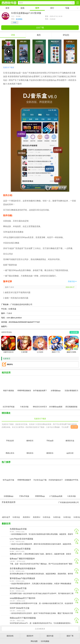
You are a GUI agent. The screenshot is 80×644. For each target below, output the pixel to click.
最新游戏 (10, 636)
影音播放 (19, 19)
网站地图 (34, 641)
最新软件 (30, 636)
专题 (67, 8)
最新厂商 (70, 636)
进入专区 (74, 427)
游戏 (22, 8)
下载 (77, 533)
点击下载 (40, 28)
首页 (7, 8)
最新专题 (50, 636)
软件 (37, 8)
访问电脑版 (45, 641)
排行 (52, 8)
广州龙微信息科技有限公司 (21, 304)
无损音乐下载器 (8, 67)
